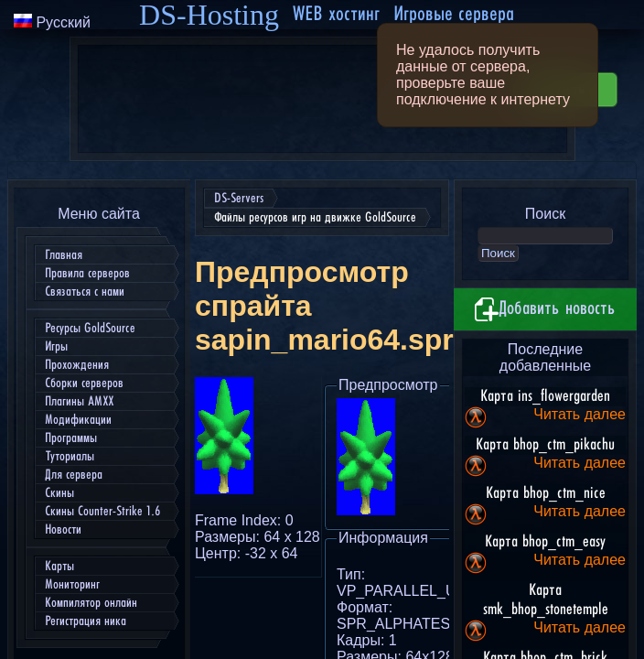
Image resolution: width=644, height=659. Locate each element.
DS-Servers (44, 19)
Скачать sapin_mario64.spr (426, 390)
